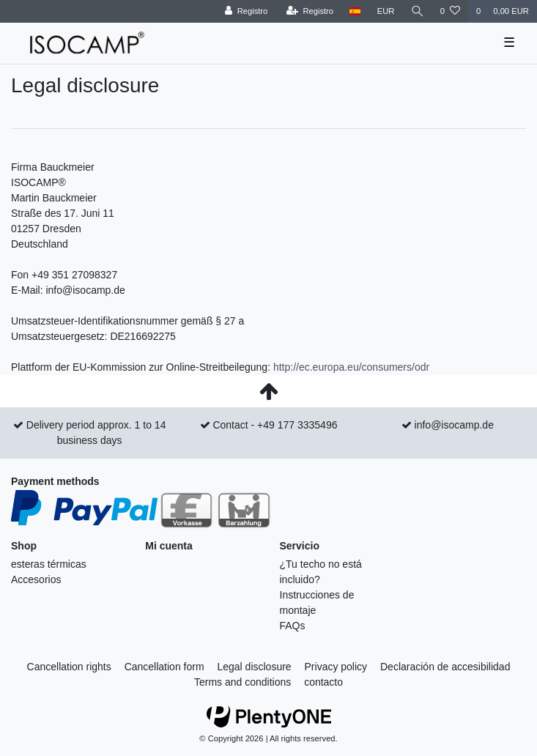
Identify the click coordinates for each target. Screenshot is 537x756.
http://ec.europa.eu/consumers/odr (351, 367)
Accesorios (36, 579)
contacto (323, 682)
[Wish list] (450, 11)
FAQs (293, 626)
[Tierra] (355, 11)
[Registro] (247, 11)
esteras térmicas (49, 564)
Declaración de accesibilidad (445, 667)
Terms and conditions (242, 682)
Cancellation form (164, 667)
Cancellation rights (69, 667)
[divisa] (386, 11)
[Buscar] (418, 11)
